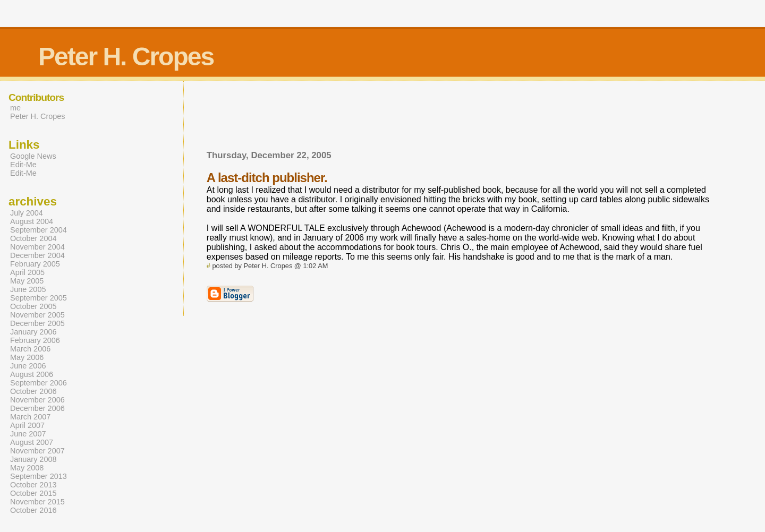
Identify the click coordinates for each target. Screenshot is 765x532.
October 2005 (33, 306)
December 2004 (37, 255)
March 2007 (30, 417)
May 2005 (27, 281)
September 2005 (39, 298)
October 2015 (33, 493)
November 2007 (37, 451)
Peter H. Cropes (38, 116)
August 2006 (32, 374)
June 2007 (28, 434)
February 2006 (35, 340)
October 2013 (33, 485)
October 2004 (33, 238)
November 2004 (37, 247)
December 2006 (37, 408)
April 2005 (27, 272)
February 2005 (35, 264)
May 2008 (27, 468)
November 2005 (37, 315)
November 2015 (37, 502)
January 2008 (33, 459)
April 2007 (27, 425)
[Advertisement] (400, 121)
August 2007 (32, 442)
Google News (33, 156)
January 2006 (33, 332)
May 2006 (27, 357)
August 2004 (32, 221)
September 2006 (39, 383)
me (15, 108)
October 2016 (33, 510)
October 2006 (33, 391)
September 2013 (39, 476)
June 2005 (28, 289)
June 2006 (28, 366)
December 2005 (37, 323)
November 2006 (37, 400)
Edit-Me (23, 165)
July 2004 (27, 213)
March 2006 (30, 349)
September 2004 (39, 230)
